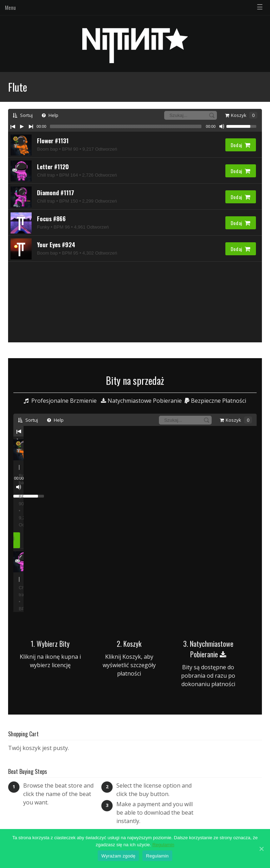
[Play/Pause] (22, 126)
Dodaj (241, 145)
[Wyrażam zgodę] (261, 849)
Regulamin (163, 845)
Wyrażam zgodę (118, 856)
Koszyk (241, 115)
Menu (10, 7)
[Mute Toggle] (222, 126)
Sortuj (23, 115)
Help (50, 115)
